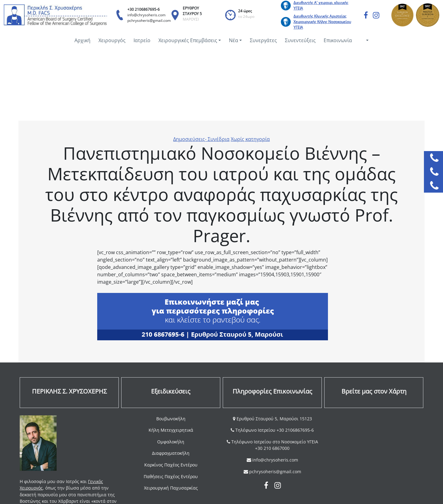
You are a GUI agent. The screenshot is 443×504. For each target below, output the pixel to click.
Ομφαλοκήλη (171, 442)
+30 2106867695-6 (144, 9)
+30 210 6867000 (272, 448)
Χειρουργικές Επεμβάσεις (188, 40)
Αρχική (82, 40)
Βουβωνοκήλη (171, 419)
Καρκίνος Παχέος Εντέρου (171, 465)
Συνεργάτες (263, 40)
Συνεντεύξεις (300, 40)
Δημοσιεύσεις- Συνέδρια (201, 139)
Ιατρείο (142, 40)
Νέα (233, 40)
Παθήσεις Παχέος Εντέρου (171, 476)
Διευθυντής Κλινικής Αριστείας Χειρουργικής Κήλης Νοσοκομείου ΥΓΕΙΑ (322, 22)
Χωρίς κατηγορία (250, 139)
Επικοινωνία (338, 40)
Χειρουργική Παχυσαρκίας (171, 488)
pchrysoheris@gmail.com (149, 20)
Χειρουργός (112, 40)
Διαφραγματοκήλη (171, 453)
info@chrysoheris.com (146, 15)
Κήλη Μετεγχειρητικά (171, 430)
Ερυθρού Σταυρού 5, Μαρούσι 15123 (274, 419)
